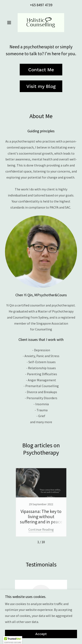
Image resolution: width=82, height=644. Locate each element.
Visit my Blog (41, 86)
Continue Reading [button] (41, 529)
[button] (10, 23)
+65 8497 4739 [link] (41, 5)
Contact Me (41, 70)
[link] (41, 23)
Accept (41, 634)
